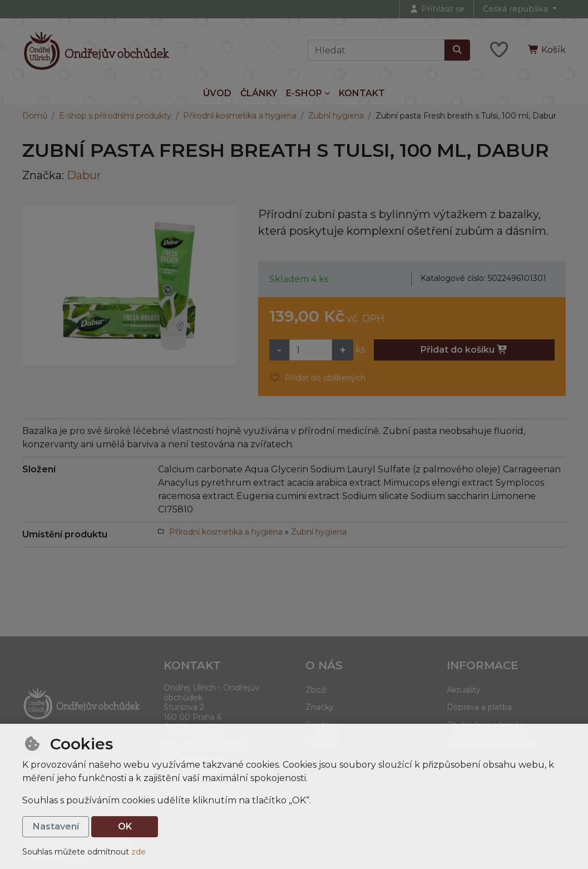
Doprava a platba (479, 707)
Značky (320, 707)
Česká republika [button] (517, 9)
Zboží (316, 690)
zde (139, 852)
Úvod (217, 93)
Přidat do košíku (464, 350)
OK (125, 826)
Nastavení (56, 826)
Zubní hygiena (336, 116)
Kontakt (362, 93)
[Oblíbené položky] (499, 50)
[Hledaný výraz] (376, 50)
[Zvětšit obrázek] (129, 286)
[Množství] (311, 350)
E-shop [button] (304, 93)
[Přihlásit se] (437, 9)
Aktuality (464, 690)
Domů (35, 116)
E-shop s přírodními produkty (115, 116)
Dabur (84, 175)
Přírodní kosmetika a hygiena (240, 116)
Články (259, 93)
